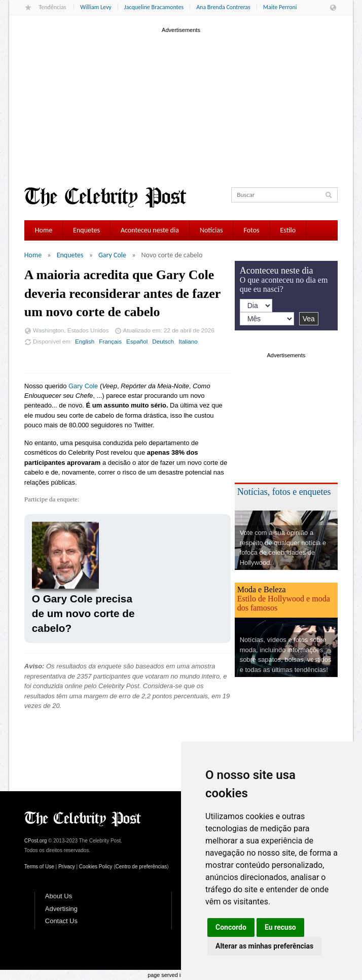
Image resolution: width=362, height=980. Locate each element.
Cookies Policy (96, 867)
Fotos (251, 230)
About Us (59, 896)
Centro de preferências (141, 867)
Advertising (61, 909)
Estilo (288, 230)
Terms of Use (39, 867)
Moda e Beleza (262, 589)
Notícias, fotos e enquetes (284, 492)
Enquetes (86, 230)
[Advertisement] (181, 106)
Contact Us (61, 921)
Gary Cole (112, 255)
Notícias (211, 230)
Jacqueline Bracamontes (154, 7)
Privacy (67, 867)
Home (44, 230)
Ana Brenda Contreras (223, 7)
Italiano (188, 341)
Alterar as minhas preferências (264, 946)
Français (110, 341)
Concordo (231, 927)
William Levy (96, 7)
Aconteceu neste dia (150, 230)
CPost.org (35, 841)
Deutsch (163, 341)
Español (137, 341)
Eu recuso (280, 927)
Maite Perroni (280, 7)
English (85, 341)
